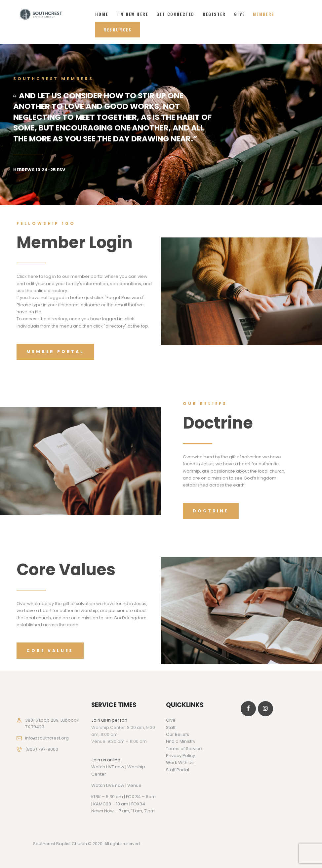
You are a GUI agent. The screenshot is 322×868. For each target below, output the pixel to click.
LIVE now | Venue (124, 785)
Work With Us (180, 763)
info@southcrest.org (47, 738)
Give (171, 720)
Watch (98, 785)
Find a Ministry (181, 741)
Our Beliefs (178, 734)
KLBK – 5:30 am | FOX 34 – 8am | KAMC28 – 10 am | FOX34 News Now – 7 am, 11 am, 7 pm (123, 804)
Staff (171, 727)
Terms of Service (184, 749)
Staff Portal (178, 770)
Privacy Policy (181, 756)
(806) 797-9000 (42, 749)
